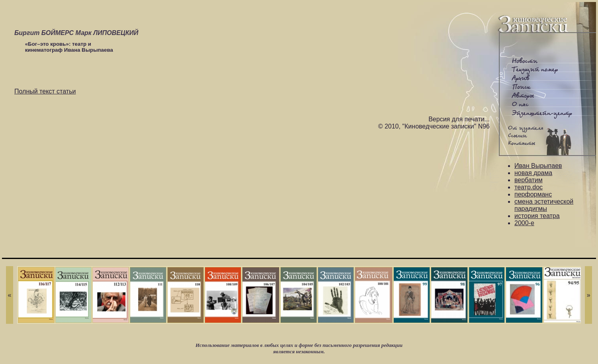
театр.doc (529, 187)
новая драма (533, 173)
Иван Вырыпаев (538, 166)
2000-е (524, 223)
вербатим (529, 180)
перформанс (533, 194)
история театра (537, 216)
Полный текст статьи (45, 91)
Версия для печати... (459, 119)
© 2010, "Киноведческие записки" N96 (434, 126)
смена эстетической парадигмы (544, 205)
